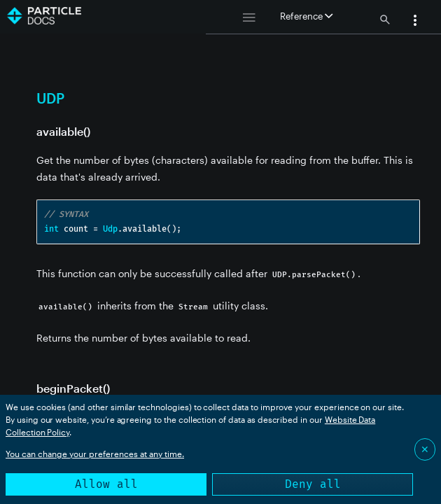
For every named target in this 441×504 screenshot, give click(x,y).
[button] (415, 22)
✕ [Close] (425, 449)
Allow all (106, 484)
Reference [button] (306, 16)
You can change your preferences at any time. (95, 454)
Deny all (313, 484)
